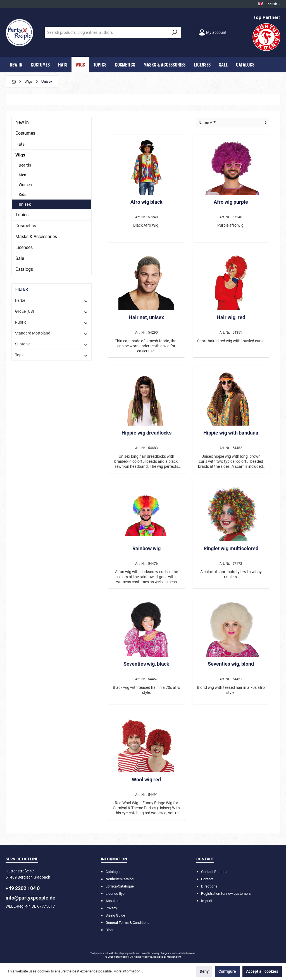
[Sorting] (233, 123)
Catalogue (114, 872)
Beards (25, 165)
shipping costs (127, 953)
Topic (52, 355)
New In (22, 122)
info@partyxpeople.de (30, 898)
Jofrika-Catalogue (120, 886)
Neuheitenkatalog (120, 879)
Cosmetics (26, 226)
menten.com (174, 957)
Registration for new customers (226, 894)
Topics (22, 215)
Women (25, 185)
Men (22, 175)
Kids (22, 194)
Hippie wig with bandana (231, 433)
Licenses (24, 247)
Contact (207, 879)
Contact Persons (214, 872)
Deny (204, 971)
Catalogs (24, 269)
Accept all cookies (262, 971)
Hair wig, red (231, 317)
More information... (128, 971)
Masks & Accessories (36, 237)
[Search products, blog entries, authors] (106, 32)
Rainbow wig (146, 548)
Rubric (52, 322)
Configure (227, 971)
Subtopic (52, 344)
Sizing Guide (115, 915)
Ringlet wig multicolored (231, 548)
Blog (109, 930)
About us (113, 901)
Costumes (25, 133)
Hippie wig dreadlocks (146, 433)
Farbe (52, 301)
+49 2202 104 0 (23, 888)
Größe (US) (52, 311)
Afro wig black (146, 202)
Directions (209, 886)
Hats (20, 144)
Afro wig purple (231, 202)
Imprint (207, 901)
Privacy (111, 908)
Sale (20, 258)
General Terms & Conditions (127, 923)
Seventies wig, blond (231, 664)
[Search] (174, 33)
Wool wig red (146, 780)
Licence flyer (116, 894)
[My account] (213, 33)
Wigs (20, 155)
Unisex (25, 204)
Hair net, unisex (146, 317)
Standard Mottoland (52, 333)
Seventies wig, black (146, 664)
